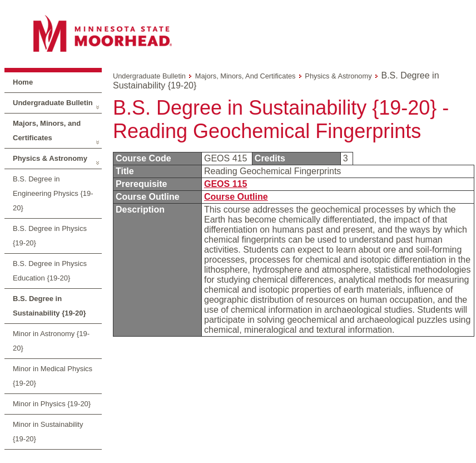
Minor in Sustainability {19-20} (48, 432)
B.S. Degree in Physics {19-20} (50, 236)
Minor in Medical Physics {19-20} (53, 376)
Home (23, 82)
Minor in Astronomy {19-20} (51, 341)
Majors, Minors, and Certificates (47, 130)
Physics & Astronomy (50, 158)
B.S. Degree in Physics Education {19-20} (50, 271)
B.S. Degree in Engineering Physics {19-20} (53, 193)
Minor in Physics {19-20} (52, 404)
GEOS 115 (225, 184)
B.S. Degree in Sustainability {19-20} (49, 306)
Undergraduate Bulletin (53, 103)
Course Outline (236, 197)
